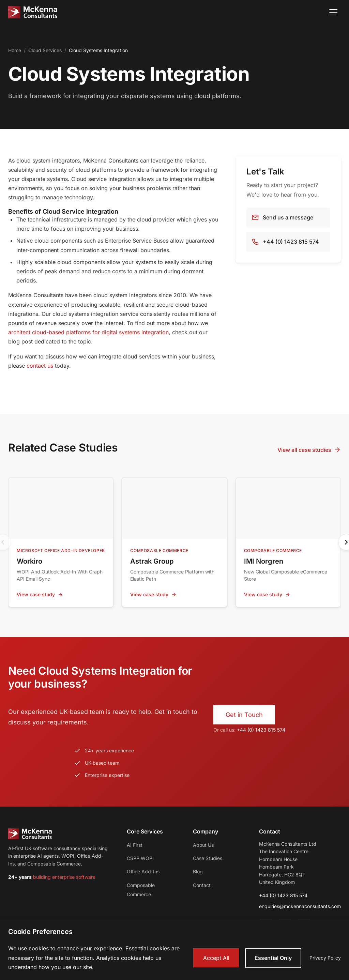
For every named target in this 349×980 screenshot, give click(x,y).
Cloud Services (45, 50)
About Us (203, 845)
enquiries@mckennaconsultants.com (300, 906)
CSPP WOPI (140, 858)
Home (15, 50)
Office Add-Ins (143, 871)
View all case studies (309, 450)
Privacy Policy (325, 958)
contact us (40, 366)
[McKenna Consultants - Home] (33, 12)
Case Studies (208, 858)
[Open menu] (333, 12)
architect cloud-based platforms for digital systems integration (88, 332)
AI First (135, 845)
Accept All (216, 958)
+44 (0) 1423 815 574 (261, 730)
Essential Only (273, 958)
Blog (198, 871)
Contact (202, 885)
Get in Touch (244, 715)
